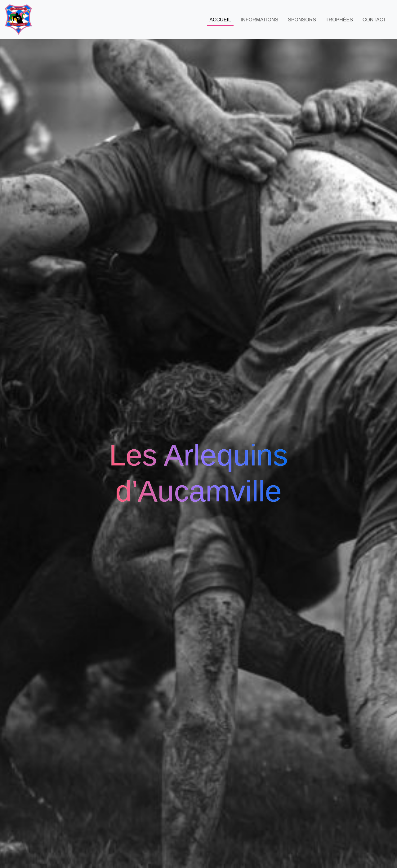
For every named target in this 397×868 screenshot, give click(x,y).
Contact (374, 20)
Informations (259, 20)
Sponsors (302, 20)
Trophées (339, 20)
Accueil (220, 20)
